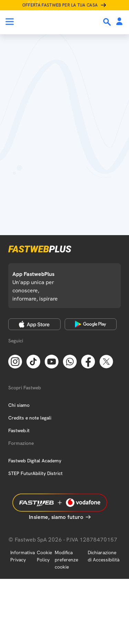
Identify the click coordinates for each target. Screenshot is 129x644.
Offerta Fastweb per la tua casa (60, 5)
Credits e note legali (30, 418)
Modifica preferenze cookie (66, 560)
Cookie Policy (44, 556)
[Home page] (52, 22)
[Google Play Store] (91, 324)
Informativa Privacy (23, 556)
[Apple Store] (34, 324)
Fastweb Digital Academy (35, 461)
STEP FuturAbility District (35, 473)
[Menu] (10, 22)
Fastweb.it (19, 430)
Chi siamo (19, 405)
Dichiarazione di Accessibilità (104, 556)
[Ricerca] (108, 22)
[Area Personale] (119, 22)
